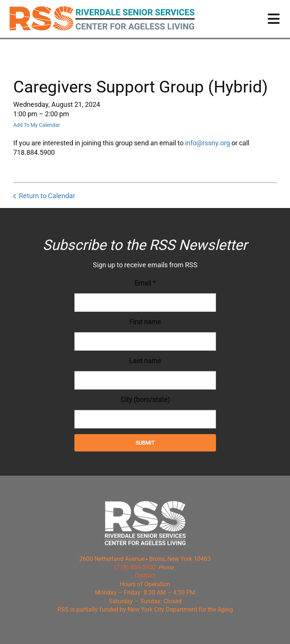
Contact (145, 575)
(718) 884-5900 (135, 567)
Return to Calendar (47, 196)
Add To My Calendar (37, 125)
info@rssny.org (207, 143)
